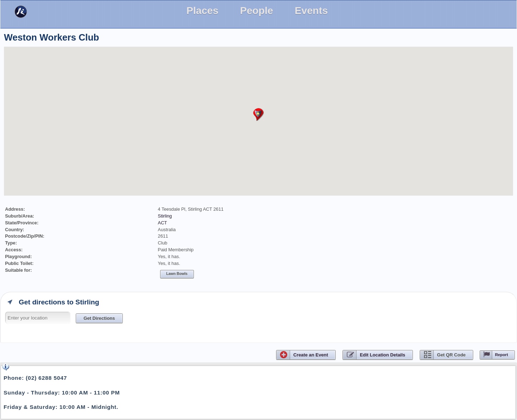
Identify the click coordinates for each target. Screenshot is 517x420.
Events (311, 11)
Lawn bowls (177, 274)
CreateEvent (311, 355)
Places (202, 11)
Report (502, 355)
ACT (163, 223)
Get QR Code (451, 355)
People (256, 11)
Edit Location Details (383, 355)
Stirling (165, 216)
